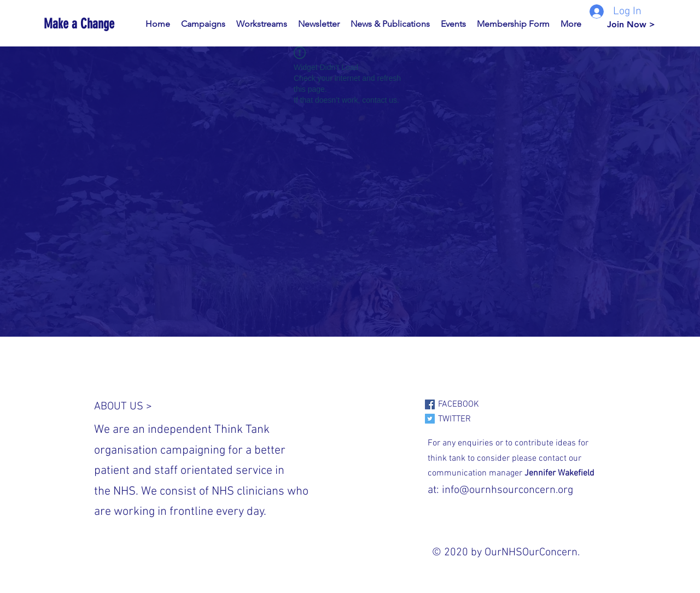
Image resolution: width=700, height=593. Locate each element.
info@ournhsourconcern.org (507, 490)
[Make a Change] (94, 24)
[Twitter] (430, 419)
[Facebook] (430, 404)
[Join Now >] (631, 25)
